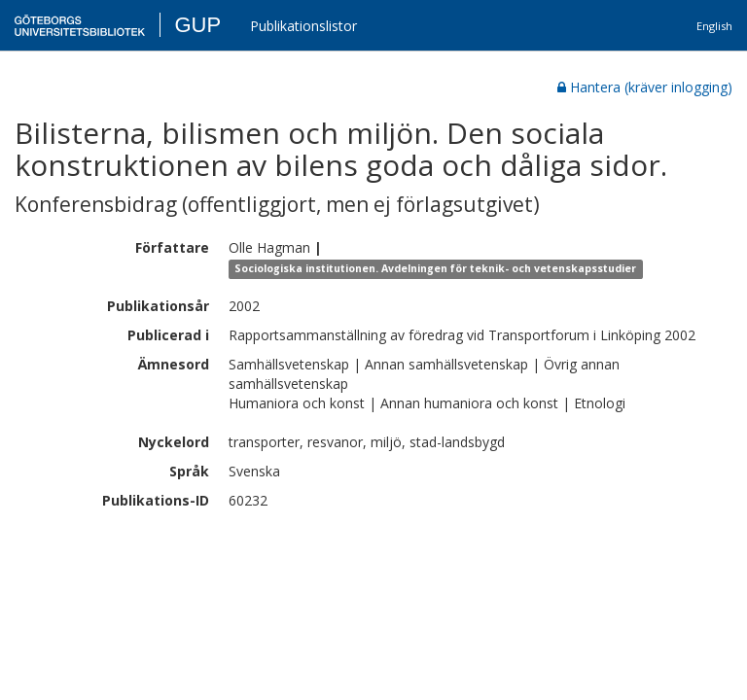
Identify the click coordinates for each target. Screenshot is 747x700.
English (714, 26)
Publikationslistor (303, 26)
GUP (197, 25)
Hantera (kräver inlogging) (645, 87)
